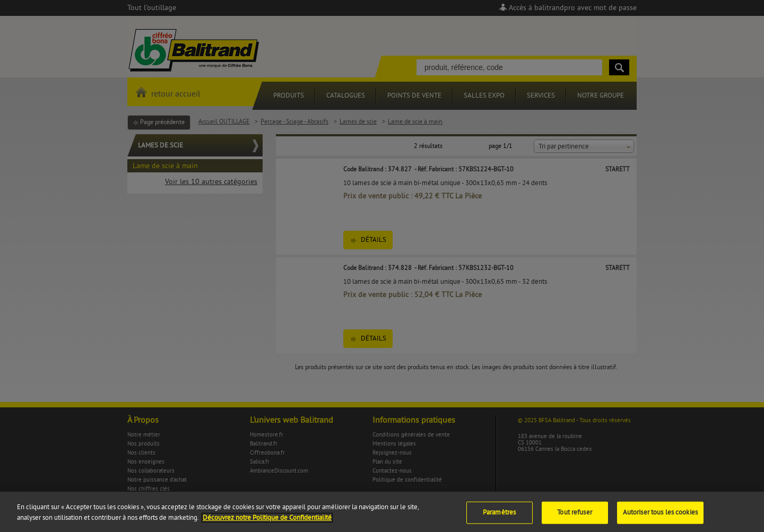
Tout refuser (575, 517)
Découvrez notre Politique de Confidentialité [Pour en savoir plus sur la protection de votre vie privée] (267, 522)
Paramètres (499, 517)
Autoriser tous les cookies (660, 517)
